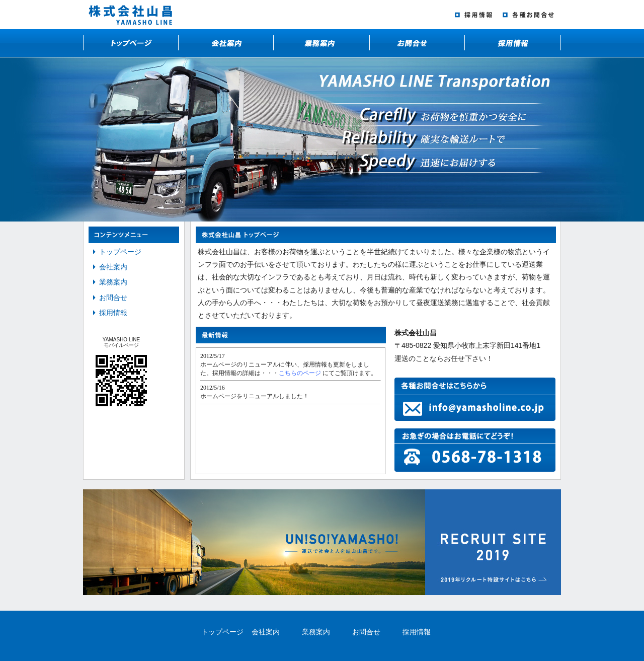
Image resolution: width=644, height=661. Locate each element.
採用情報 (113, 313)
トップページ (120, 252)
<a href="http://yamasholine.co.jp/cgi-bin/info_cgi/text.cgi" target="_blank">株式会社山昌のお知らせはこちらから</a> (291, 411)
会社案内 (113, 267)
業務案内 (113, 282)
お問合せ (113, 298)
